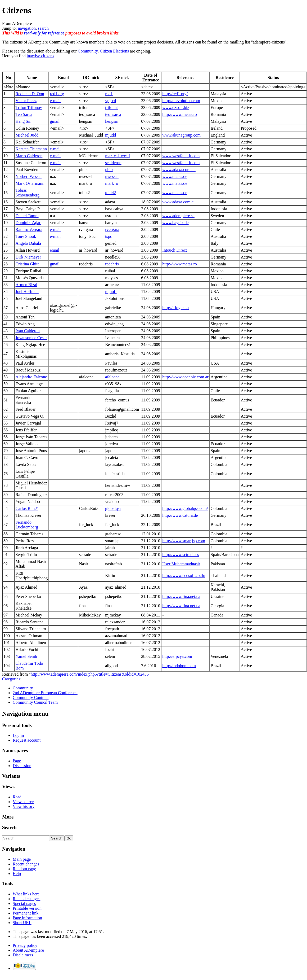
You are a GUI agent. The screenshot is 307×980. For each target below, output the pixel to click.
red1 (109, 94)
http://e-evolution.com (181, 101)
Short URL (22, 923)
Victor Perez (26, 101)
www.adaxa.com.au (179, 170)
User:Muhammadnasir (181, 564)
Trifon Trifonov (29, 108)
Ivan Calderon (28, 331)
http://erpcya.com (177, 656)
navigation (27, 28)
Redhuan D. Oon (30, 94)
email (55, 250)
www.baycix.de (175, 223)
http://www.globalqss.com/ (185, 508)
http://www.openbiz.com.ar (185, 377)
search (43, 28)
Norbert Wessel (29, 176)
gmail (55, 121)
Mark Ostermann (30, 183)
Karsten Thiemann (31, 149)
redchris (112, 264)
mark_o (112, 183)
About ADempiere (28, 950)
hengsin (112, 121)
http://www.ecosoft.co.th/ (184, 576)
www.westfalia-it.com (181, 156)
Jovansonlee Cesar (31, 338)
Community (88, 51)
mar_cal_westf (118, 156)
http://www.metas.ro (180, 114)
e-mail (55, 101)
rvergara (112, 229)
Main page (22, 859)
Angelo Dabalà (28, 243)
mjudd (110, 135)
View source (23, 802)
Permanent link (26, 913)
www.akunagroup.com (181, 135)
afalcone (112, 377)
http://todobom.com (179, 666)
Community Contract (31, 697)
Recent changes (26, 864)
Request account (27, 740)
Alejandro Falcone (31, 377)
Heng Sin (24, 121)
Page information (27, 918)
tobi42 (110, 193)
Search (9, 827)
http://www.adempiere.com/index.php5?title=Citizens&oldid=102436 (90, 674)
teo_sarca (113, 114)
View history (24, 806)
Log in (18, 735)
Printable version (27, 908)
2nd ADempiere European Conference (45, 693)
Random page (24, 869)
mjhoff (111, 292)
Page (17, 761)
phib (109, 170)
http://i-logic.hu (175, 308)
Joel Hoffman (27, 292)
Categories (11, 679)
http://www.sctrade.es (180, 555)
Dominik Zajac (28, 223)
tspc (109, 236)
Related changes (26, 899)
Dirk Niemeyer (28, 257)
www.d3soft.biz (176, 108)
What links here (26, 894)
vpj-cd (110, 101)
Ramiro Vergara (29, 229)
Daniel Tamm (27, 216)
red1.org (57, 94)
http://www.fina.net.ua (181, 596)
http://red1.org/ (175, 94)
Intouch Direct (175, 250)
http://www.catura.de (180, 515)
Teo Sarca (24, 114)
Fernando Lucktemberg (27, 525)
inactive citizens (40, 56)
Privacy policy (25, 945)
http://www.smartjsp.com (184, 541)
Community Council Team (35, 702)
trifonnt (111, 108)
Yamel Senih (26, 656)
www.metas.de (175, 176)
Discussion (22, 766)
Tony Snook (26, 236)
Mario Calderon (29, 156)
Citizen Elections (114, 51)
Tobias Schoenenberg (28, 193)
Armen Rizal (26, 285)
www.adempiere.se (178, 216)
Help (17, 874)
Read (17, 797)
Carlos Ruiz (26, 508)
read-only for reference (44, 33)
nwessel (112, 176)
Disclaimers (23, 955)
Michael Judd (27, 135)
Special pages (24, 904)
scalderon (113, 163)
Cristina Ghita (28, 264)
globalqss (113, 508)
